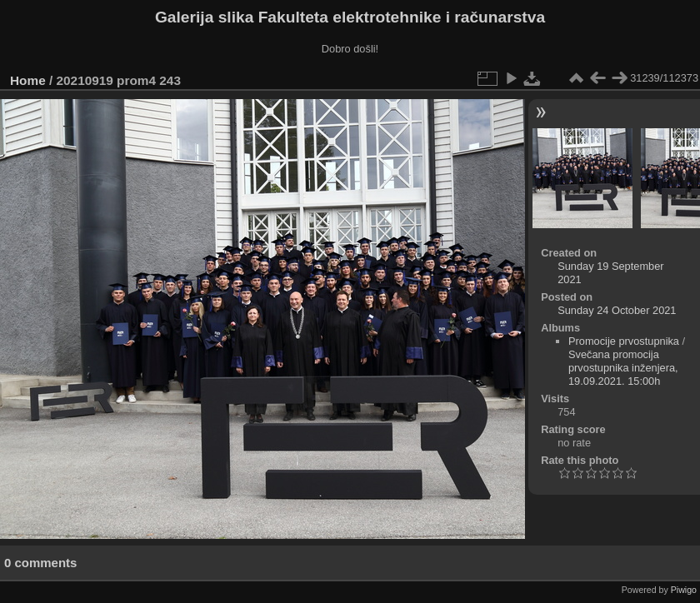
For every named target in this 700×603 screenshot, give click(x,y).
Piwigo (684, 590)
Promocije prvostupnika (624, 341)
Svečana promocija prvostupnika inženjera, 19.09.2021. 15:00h (623, 368)
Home (28, 80)
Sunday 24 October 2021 (617, 310)
